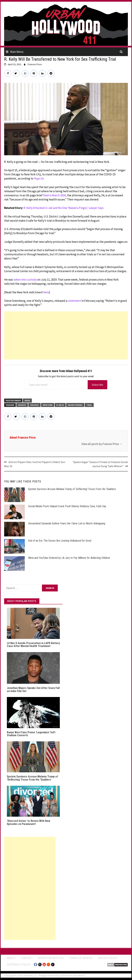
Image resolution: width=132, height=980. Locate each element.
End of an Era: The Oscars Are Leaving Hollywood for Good (60, 541)
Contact (27, 958)
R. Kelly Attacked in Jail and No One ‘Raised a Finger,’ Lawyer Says (64, 208)
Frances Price (35, 64)
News (27, 401)
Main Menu (17, 52)
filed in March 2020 (54, 195)
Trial (89, 405)
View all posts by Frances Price (102, 444)
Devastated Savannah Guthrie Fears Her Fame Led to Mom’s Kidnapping (67, 523)
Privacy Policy (108, 958)
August (22, 405)
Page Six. (39, 178)
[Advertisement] (66, 335)
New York (48, 405)
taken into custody (25, 280)
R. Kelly (60, 405)
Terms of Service (81, 958)
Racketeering (75, 405)
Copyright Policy (19, 965)
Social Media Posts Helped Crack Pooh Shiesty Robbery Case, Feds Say (67, 506)
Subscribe (97, 385)
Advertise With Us (51, 958)
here (46, 292)
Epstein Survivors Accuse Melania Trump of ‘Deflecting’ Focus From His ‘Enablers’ (72, 489)
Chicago (34, 405)
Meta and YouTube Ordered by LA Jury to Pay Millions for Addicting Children (69, 558)
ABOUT (11, 958)
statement (74, 301)
